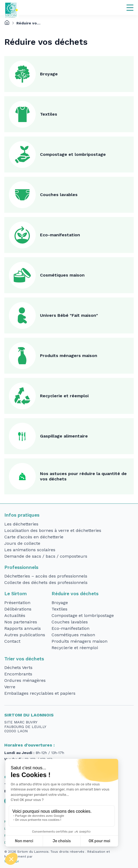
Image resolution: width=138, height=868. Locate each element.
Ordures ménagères (25, 680)
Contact (12, 641)
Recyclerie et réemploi (64, 396)
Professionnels (21, 567)
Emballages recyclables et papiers (40, 693)
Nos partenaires (21, 622)
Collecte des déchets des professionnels (46, 582)
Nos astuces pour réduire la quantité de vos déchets (83, 476)
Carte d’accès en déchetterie (34, 537)
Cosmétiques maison (62, 275)
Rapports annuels (23, 628)
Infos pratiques (22, 515)
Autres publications (25, 635)
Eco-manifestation (60, 235)
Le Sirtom (16, 594)
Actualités (15, 615)
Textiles (49, 114)
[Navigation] (130, 8)
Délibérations (18, 609)
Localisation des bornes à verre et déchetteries (53, 530)
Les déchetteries (21, 524)
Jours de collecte (22, 543)
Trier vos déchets (24, 659)
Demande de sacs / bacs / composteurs (46, 556)
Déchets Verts (18, 667)
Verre (10, 687)
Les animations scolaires (30, 550)
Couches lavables (59, 195)
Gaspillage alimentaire (64, 436)
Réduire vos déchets (75, 594)
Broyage (49, 74)
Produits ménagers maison (69, 356)
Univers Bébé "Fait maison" (69, 315)
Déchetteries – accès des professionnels (46, 576)
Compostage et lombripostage (73, 154)
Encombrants (18, 674)
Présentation (17, 603)
